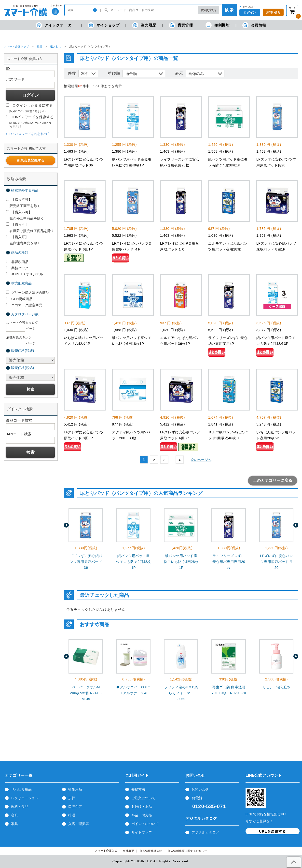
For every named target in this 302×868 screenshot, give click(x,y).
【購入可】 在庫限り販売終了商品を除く (30, 228)
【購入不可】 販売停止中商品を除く (25, 215)
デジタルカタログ (205, 832)
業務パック (17, 268)
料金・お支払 (142, 815)
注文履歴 (144, 25)
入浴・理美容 (79, 824)
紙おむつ (56, 46)
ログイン (250, 13)
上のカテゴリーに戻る (273, 480)
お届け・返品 (142, 807)
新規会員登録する (31, 160)
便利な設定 (209, 10)
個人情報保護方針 (151, 851)
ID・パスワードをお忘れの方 (29, 134)
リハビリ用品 (21, 789)
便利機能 (217, 25)
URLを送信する (273, 831)
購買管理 (181, 25)
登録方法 (138, 789)
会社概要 (128, 851)
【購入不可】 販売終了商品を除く (23, 203)
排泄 (40, 46)
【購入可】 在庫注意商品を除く (23, 240)
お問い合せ (200, 789)
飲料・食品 (20, 807)
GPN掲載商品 (19, 299)
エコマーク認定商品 (24, 305)
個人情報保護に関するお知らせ (187, 851)
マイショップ (104, 25)
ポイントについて (145, 824)
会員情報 (254, 25)
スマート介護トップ (16, 46)
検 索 (229, 10)
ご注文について (143, 798)
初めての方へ (249, 7)
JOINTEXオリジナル (25, 274)
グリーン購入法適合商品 (28, 293)
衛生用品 (75, 789)
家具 (14, 824)
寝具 (14, 815)
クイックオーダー (55, 25)
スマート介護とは (106, 851)
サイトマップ (142, 832)
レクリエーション (25, 798)
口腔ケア (75, 807)
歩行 (72, 798)
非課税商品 (17, 262)
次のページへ (201, 460)
